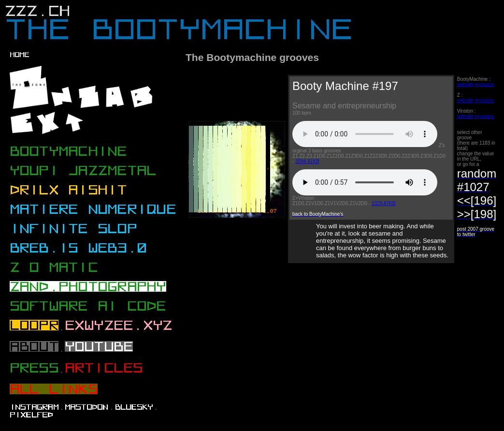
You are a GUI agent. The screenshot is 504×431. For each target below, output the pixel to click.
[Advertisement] (228, 317)
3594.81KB (307, 161)
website (465, 84)
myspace (484, 84)
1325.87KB (384, 203)
